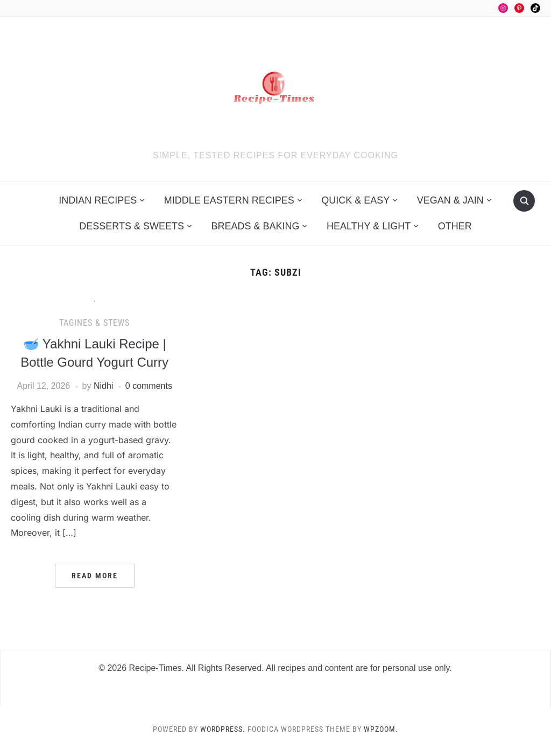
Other (455, 226)
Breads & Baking (255, 226)
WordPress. (223, 729)
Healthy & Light (369, 226)
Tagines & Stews (94, 323)
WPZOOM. (381, 729)
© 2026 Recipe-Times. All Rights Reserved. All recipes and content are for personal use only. (275, 668)
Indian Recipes (98, 200)
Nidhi (103, 386)
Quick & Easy (355, 200)
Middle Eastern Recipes (229, 200)
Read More (95, 576)
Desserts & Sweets (132, 226)
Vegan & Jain (450, 200)
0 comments (149, 386)
